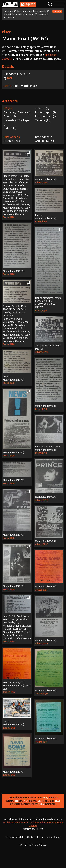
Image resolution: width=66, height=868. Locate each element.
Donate (57, 11)
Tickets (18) (43, 120)
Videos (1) (10, 128)
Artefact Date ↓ (13, 141)
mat (10, 78)
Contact (31, 837)
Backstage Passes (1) (17, 112)
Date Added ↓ (12, 137)
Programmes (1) (45, 116)
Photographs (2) (45, 112)
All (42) (8, 109)
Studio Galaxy (39, 845)
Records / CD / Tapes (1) (17, 122)
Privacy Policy (53, 837)
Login (7, 86)
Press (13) (10, 116)
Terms (40, 837)
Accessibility (19, 837)
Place (6, 32)
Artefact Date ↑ (45, 141)
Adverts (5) (42, 109)
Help (8, 837)
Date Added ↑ (43, 137)
